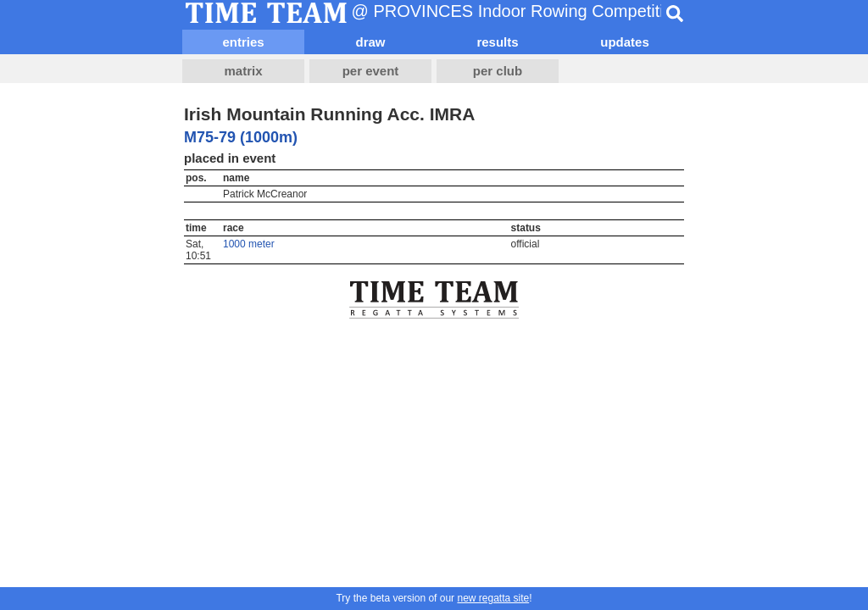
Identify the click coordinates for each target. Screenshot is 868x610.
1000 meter (249, 244)
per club (498, 71)
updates (625, 42)
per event (371, 71)
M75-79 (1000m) (241, 137)
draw (370, 42)
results (497, 42)
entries (243, 42)
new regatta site (493, 598)
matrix (243, 71)
